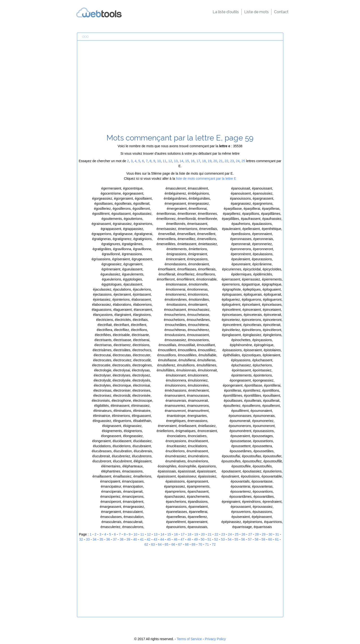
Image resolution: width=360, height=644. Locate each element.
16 (193, 161)
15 (187, 161)
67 (180, 544)
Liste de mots (256, 12)
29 (264, 534)
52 (216, 539)
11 (164, 161)
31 (277, 534)
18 (204, 161)
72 (214, 544)
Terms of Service (189, 639)
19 (209, 161)
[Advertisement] (180, 89)
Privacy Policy (215, 639)
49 (196, 539)
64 (160, 544)
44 (162, 539)
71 (207, 544)
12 (170, 161)
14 (182, 161)
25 (243, 161)
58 (257, 539)
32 (81, 539)
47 (182, 539)
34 (95, 539)
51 (209, 539)
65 (167, 544)
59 (263, 539)
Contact (281, 12)
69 (194, 544)
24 (238, 161)
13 (176, 161)
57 (250, 539)
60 (270, 539)
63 (153, 544)
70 (200, 544)
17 (198, 161)
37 (115, 539)
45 (169, 539)
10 (159, 161)
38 (122, 539)
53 (223, 539)
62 (146, 544)
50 (203, 539)
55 (236, 539)
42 (149, 539)
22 (226, 161)
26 (243, 534)
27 (250, 534)
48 (189, 539)
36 (108, 539)
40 (135, 539)
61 (277, 539)
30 (270, 534)
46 (176, 539)
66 (173, 544)
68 (187, 544)
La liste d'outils (226, 12)
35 (101, 539)
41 (142, 539)
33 (88, 539)
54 (230, 539)
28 (257, 534)
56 (243, 539)
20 (215, 161)
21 (221, 161)
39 (128, 539)
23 (232, 161)
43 (155, 539)
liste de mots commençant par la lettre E (206, 179)
